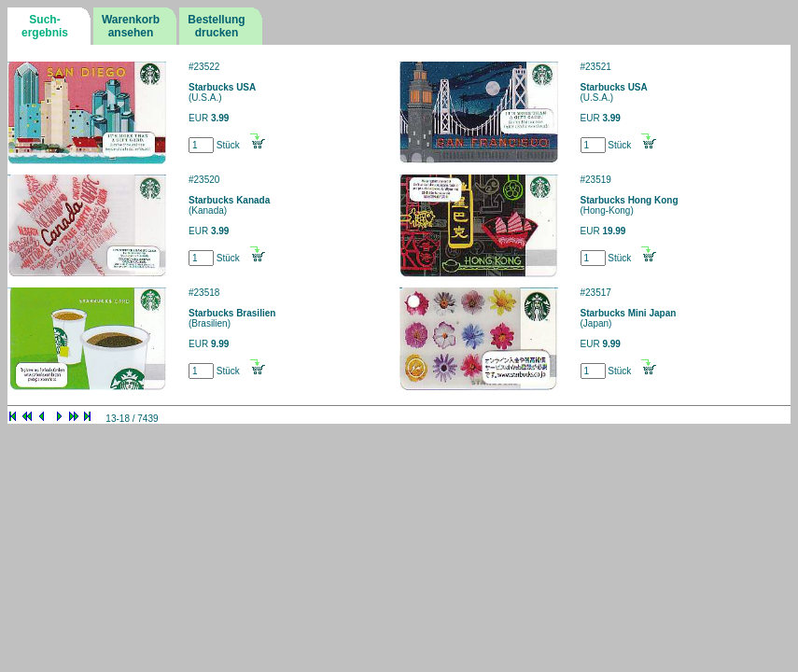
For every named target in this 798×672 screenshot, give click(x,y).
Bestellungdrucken (216, 26)
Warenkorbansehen (131, 26)
